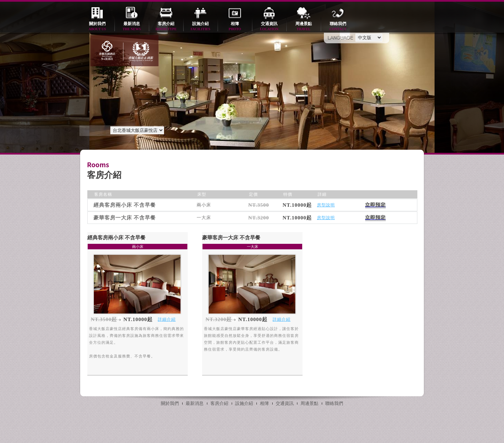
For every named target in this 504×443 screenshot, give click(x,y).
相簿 (235, 27)
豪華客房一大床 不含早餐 (231, 238)
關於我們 (97, 27)
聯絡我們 (338, 27)
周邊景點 (304, 27)
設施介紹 (200, 27)
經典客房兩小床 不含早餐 (116, 238)
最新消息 (132, 27)
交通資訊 (269, 27)
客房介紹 (166, 27)
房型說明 (326, 205)
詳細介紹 (167, 319)
